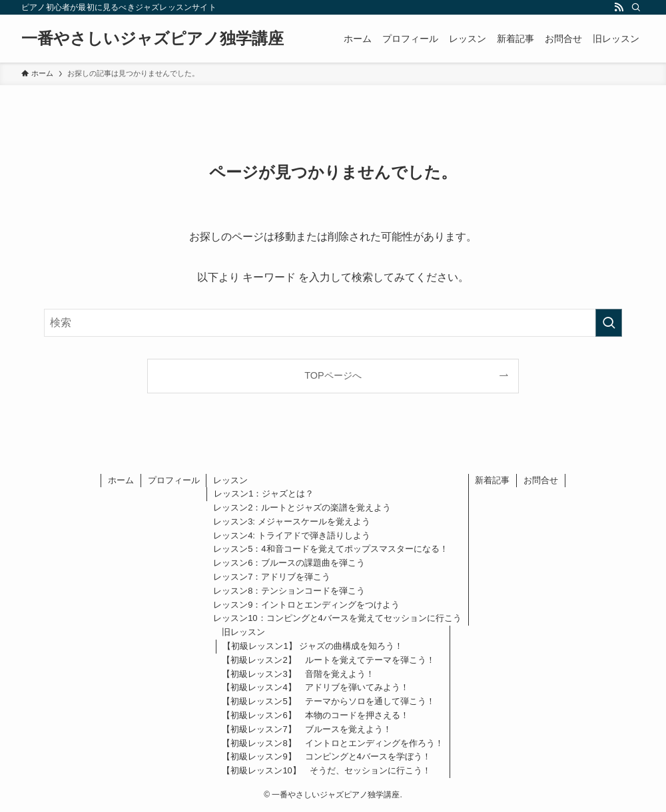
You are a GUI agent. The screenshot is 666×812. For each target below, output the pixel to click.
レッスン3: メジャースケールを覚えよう (291, 521)
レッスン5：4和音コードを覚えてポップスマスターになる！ (330, 549)
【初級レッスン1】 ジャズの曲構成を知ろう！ (313, 646)
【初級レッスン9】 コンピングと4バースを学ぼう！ (326, 756)
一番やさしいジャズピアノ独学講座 (153, 39)
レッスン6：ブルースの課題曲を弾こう (289, 563)
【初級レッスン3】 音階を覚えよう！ (298, 674)
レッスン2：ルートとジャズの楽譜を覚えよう (302, 508)
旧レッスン (243, 632)
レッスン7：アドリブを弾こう (272, 577)
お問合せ (541, 480)
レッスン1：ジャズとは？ (264, 494)
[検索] (636, 7)
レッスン (230, 480)
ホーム (121, 480)
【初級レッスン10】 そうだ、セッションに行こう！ (326, 770)
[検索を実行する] (609, 323)
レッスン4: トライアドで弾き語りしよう (291, 535)
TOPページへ (333, 375)
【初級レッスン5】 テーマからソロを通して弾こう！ (328, 701)
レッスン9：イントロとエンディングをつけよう (306, 605)
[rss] (619, 7)
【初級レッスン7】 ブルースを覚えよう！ (306, 729)
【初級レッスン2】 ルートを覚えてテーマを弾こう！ (328, 660)
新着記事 (492, 480)
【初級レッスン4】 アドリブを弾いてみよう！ (315, 687)
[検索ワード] (333, 323)
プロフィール (174, 480)
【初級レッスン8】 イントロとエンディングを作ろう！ (332, 743)
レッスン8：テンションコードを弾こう (289, 591)
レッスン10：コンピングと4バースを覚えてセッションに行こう (337, 618)
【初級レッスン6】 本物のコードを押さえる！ (315, 715)
